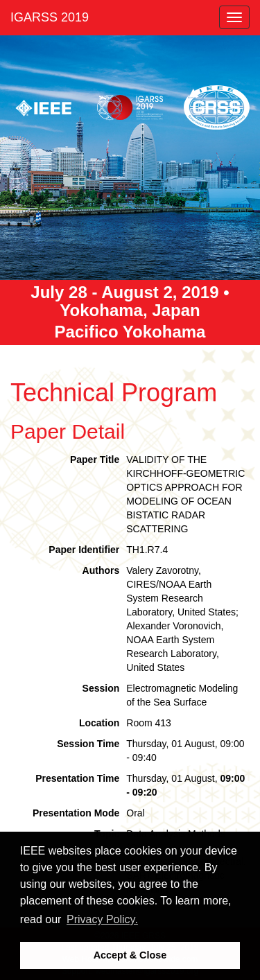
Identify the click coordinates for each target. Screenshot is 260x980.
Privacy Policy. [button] (102, 919)
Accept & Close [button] (130, 955)
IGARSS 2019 (50, 17)
